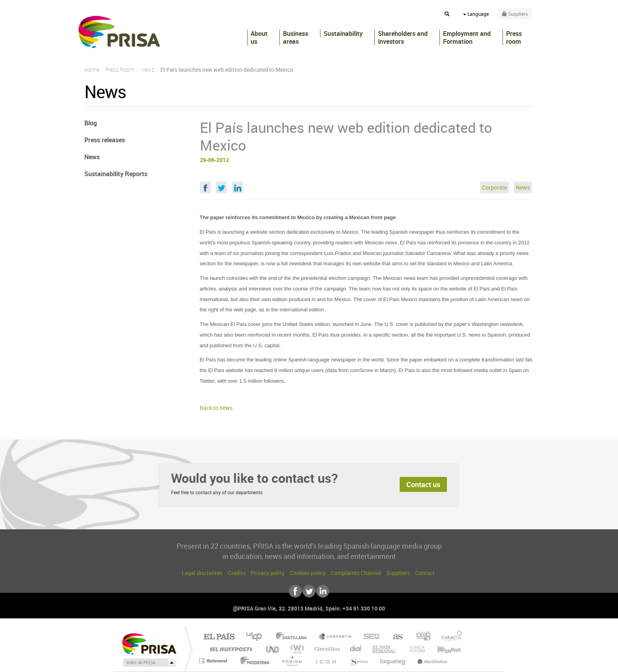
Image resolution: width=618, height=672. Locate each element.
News (523, 187)
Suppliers (398, 573)
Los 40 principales (257, 637)
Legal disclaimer (202, 573)
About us (259, 37)
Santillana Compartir (335, 637)
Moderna (253, 661)
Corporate (494, 187)
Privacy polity (268, 573)
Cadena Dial (356, 649)
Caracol (449, 637)
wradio (296, 649)
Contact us (423, 484)
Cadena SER (369, 637)
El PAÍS (219, 637)
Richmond (214, 661)
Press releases (105, 140)
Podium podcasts (292, 661)
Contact (425, 573)
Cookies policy (308, 573)
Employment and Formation (467, 37)
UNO (273, 649)
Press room (514, 37)
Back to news (216, 408)
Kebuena (442, 649)
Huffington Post (229, 649)
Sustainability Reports (116, 174)
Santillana (294, 637)
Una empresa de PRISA (149, 643)
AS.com (394, 637)
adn (420, 637)
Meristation (431, 661)
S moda (358, 661)
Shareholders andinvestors (403, 37)
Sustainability (343, 34)
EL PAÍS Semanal (385, 649)
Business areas (296, 37)
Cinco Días (326, 649)
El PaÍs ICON (326, 661)
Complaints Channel (356, 573)
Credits (237, 573)
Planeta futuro (414, 649)
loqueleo (393, 661)
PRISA (119, 32)
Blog (91, 123)
